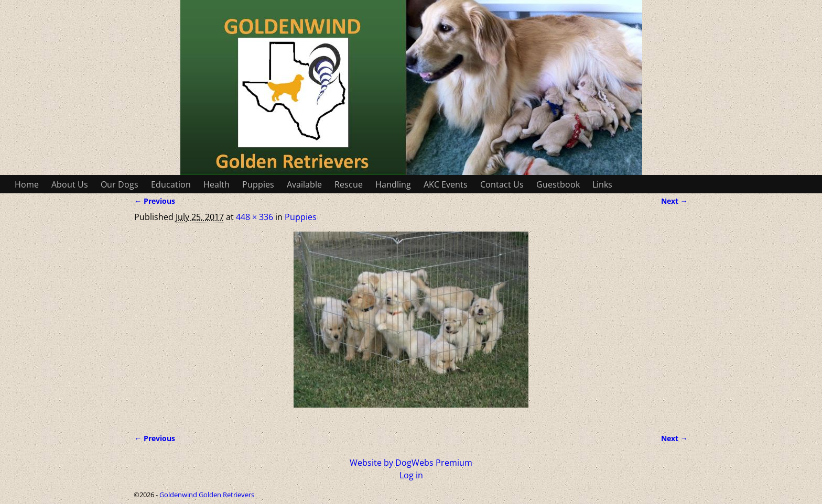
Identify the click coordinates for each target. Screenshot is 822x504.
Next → (674, 201)
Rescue (349, 184)
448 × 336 (255, 217)
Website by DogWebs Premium (411, 463)
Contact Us (502, 184)
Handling (393, 184)
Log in (411, 475)
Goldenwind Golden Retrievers (207, 495)
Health (217, 184)
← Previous (155, 201)
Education (171, 184)
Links (602, 184)
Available (304, 184)
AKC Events (446, 184)
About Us (70, 184)
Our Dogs (120, 184)
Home (27, 184)
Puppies (258, 184)
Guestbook (558, 184)
